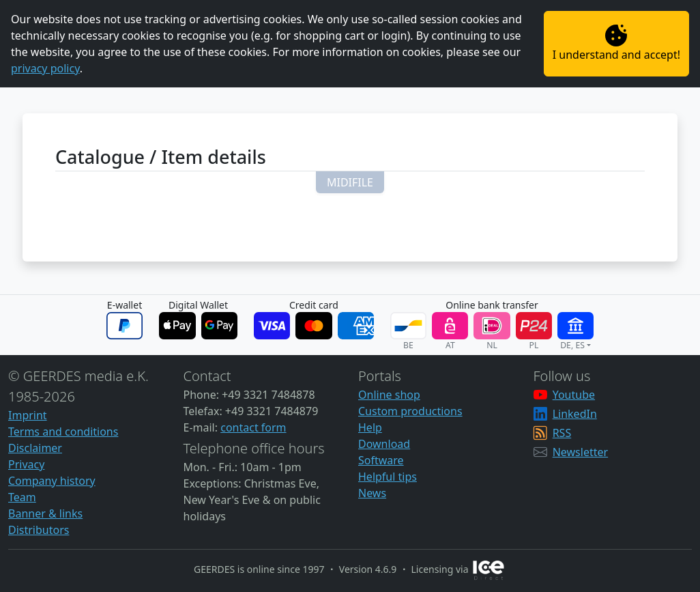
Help (370, 427)
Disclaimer (35, 448)
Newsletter (580, 452)
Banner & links (45, 513)
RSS (562, 433)
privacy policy (45, 68)
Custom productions (410, 411)
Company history (52, 481)
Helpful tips (388, 477)
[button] (350, 182)
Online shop (389, 395)
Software (381, 460)
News (372, 493)
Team (22, 497)
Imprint (28, 415)
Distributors (39, 530)
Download (384, 444)
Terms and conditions (63, 432)
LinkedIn (575, 414)
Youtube (574, 395)
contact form (253, 427)
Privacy (26, 464)
